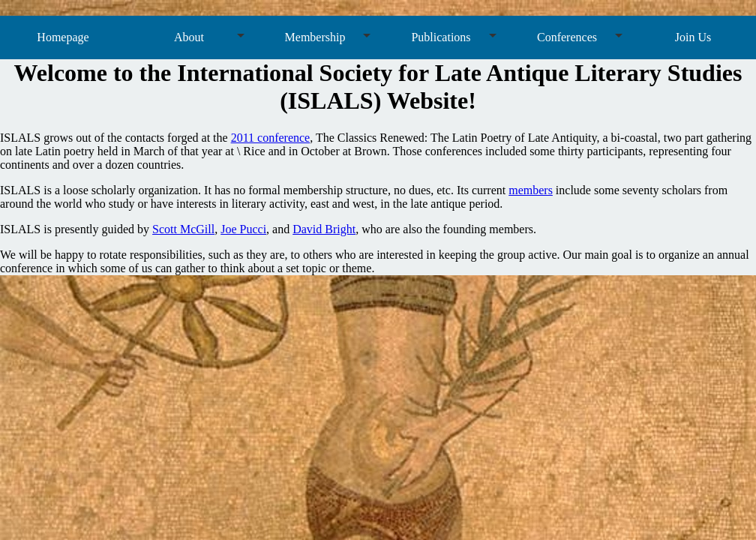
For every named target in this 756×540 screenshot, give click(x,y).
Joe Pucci (243, 229)
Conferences (567, 37)
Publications (441, 37)
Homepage (63, 37)
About (189, 37)
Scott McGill (183, 229)
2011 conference (271, 138)
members (531, 190)
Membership (315, 37)
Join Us (693, 37)
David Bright (324, 229)
